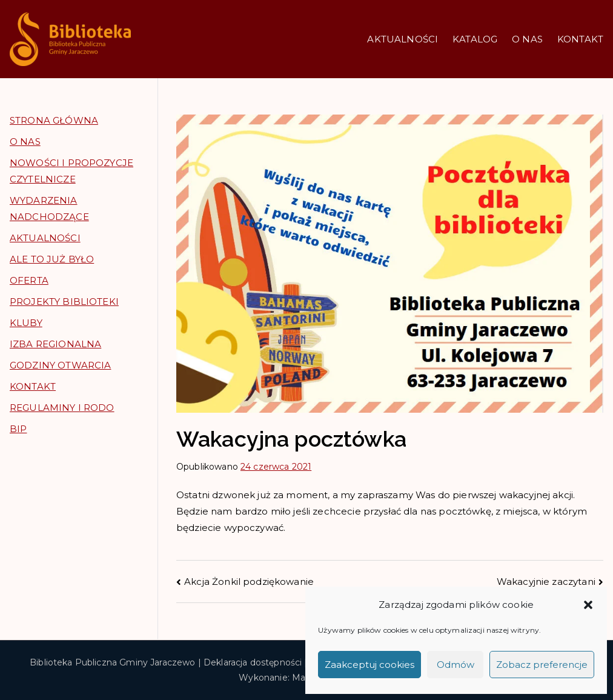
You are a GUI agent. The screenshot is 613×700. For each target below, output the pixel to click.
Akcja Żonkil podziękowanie (249, 582)
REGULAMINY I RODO (62, 408)
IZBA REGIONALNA (55, 344)
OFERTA (29, 280)
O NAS (527, 39)
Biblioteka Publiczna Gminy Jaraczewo (112, 662)
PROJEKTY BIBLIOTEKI (64, 302)
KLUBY (26, 323)
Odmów (456, 665)
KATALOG (475, 39)
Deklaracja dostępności (253, 662)
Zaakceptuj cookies (369, 665)
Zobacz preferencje (542, 665)
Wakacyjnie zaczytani (546, 582)
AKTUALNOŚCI (403, 39)
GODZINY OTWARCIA (60, 365)
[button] (588, 605)
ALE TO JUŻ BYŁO (52, 259)
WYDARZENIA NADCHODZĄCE (49, 208)
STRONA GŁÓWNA (54, 120)
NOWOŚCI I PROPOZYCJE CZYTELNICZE (71, 171)
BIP (18, 429)
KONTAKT (580, 39)
